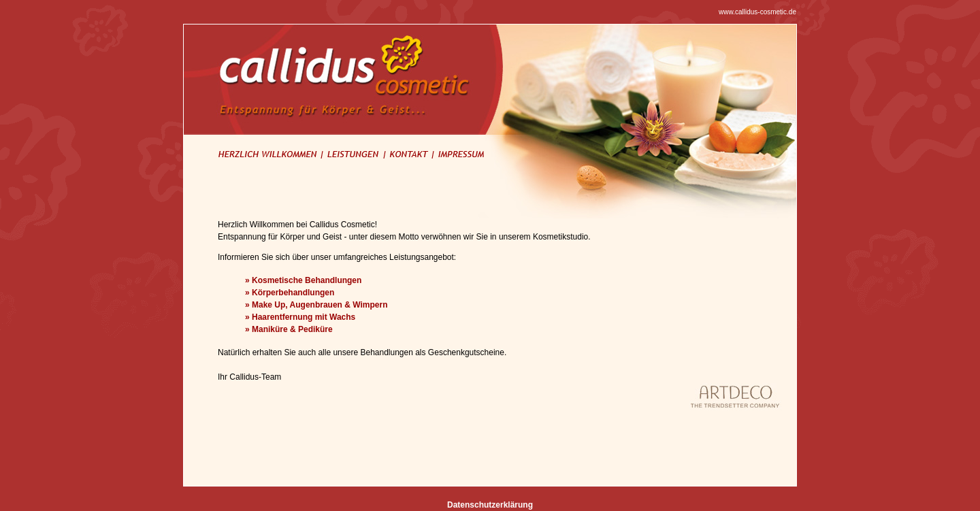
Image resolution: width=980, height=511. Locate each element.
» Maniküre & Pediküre (289, 329)
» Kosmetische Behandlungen (303, 280)
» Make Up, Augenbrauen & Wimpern (316, 305)
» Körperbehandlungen (290, 293)
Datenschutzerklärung (490, 505)
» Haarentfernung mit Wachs (300, 317)
